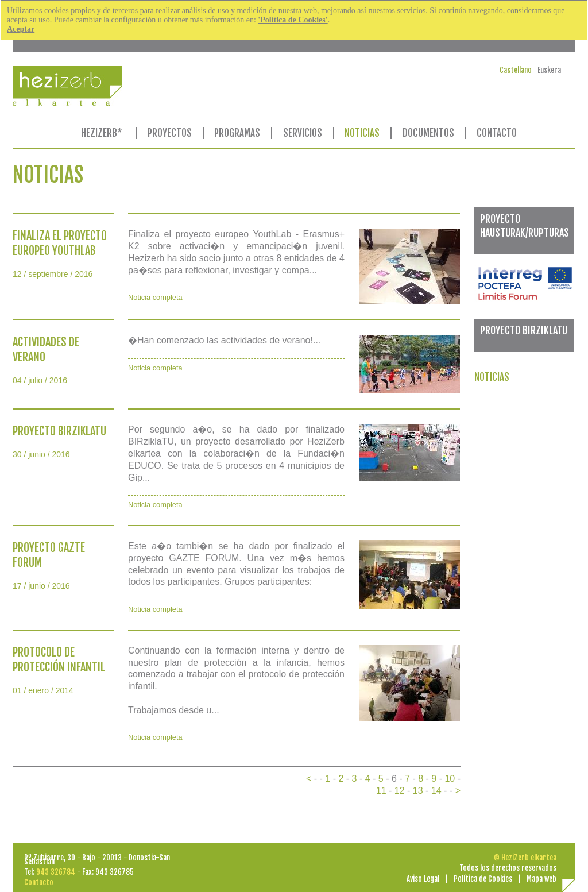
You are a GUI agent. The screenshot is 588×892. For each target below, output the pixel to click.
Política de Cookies (483, 879)
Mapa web (541, 879)
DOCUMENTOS (428, 133)
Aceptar (21, 29)
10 (450, 779)
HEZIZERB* (102, 133)
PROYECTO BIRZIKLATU (59, 431)
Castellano (516, 70)
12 (400, 791)
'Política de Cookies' (293, 20)
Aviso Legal (423, 879)
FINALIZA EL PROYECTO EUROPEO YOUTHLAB (60, 243)
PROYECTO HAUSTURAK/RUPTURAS (525, 225)
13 (418, 791)
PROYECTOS (170, 133)
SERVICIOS (303, 133)
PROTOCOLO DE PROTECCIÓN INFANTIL (59, 660)
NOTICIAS (362, 133)
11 (381, 791)
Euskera (549, 70)
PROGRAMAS (237, 133)
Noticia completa (155, 297)
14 (436, 791)
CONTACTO (497, 133)
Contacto (39, 882)
